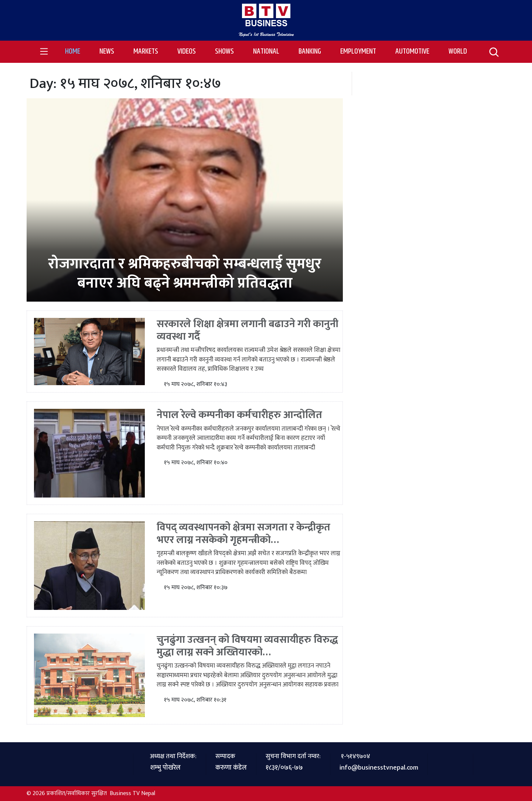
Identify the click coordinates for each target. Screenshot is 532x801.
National (266, 51)
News (107, 51)
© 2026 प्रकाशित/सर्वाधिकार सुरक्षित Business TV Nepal (91, 793)
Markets (146, 51)
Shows (224, 51)
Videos (187, 51)
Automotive (412, 51)
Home (77, 51)
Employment (358, 51)
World (458, 51)
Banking (310, 51)
